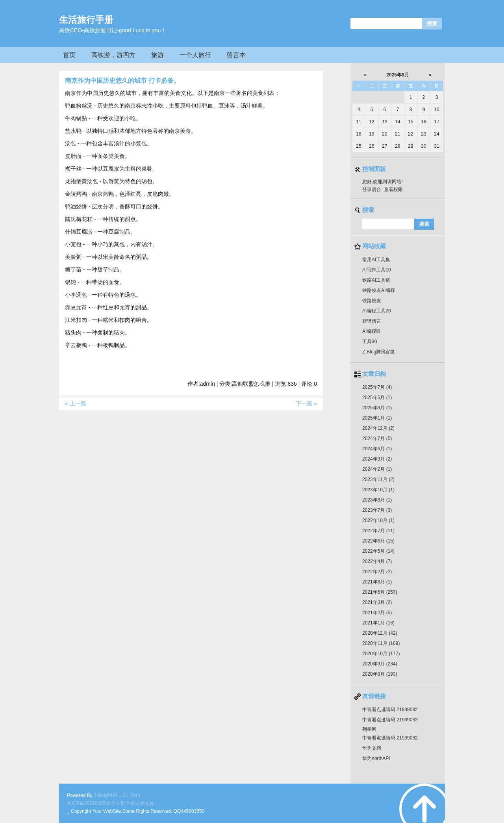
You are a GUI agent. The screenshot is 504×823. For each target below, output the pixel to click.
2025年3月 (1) (377, 408)
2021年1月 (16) (378, 623)
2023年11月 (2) (378, 479)
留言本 (236, 55)
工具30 (370, 342)
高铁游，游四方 (113, 55)
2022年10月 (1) (378, 520)
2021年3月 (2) (377, 602)
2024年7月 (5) (377, 438)
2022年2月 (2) (377, 572)
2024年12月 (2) (378, 428)
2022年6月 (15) (378, 541)
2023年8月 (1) (377, 500)
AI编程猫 (372, 331)
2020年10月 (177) (381, 654)
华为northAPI (376, 758)
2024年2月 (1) (377, 469)
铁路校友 (372, 301)
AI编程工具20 (377, 311)
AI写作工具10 (377, 270)
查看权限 (393, 189)
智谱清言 (372, 321)
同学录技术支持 (137, 803)
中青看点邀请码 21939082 (390, 710)
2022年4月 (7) (377, 561)
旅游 (157, 55)
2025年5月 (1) (377, 398)
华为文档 (372, 748)
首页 (69, 55)
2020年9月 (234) (380, 664)
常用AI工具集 (376, 260)
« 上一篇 (76, 403)
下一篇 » (306, 403)
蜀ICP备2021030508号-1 (93, 803)
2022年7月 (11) (378, 531)
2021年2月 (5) (377, 613)
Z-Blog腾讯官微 (379, 352)
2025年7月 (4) (377, 387)
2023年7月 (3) (377, 510)
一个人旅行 (195, 55)
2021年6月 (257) (380, 592)
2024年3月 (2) (377, 459)
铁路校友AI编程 (379, 290)
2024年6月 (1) (377, 449)
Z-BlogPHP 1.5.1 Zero (117, 795)
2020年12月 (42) (380, 633)
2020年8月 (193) (380, 674)
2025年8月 (397, 75)
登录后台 (372, 189)
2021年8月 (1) (377, 582)
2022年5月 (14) (378, 551)
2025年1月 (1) (377, 418)
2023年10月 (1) (378, 490)
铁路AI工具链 (376, 280)
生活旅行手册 (86, 20)
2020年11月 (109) (381, 643)
